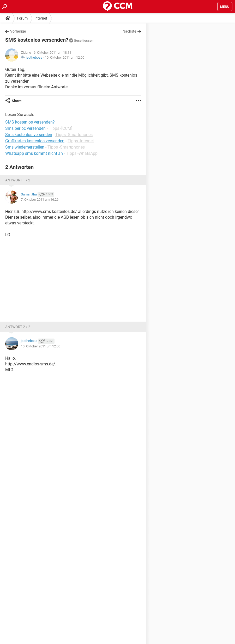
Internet (41, 18)
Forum (22, 18)
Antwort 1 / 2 (18, 180)
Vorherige (18, 31)
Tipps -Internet (81, 141)
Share (17, 101)
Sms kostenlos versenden (29, 135)
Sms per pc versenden (25, 128)
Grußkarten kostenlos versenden (35, 141)
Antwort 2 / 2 (18, 327)
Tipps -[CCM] (61, 128)
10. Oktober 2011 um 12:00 (65, 57)
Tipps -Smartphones (74, 135)
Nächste (129, 31)
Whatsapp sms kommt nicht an (34, 153)
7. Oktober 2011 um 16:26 (40, 200)
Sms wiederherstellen (25, 147)
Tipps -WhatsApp (82, 153)
